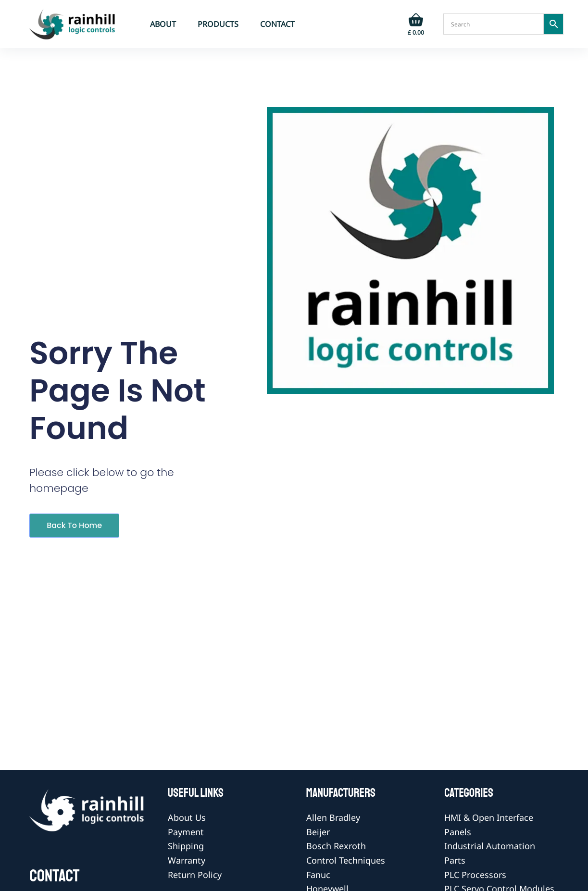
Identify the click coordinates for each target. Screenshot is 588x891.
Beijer (318, 832)
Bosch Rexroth (336, 846)
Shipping (186, 846)
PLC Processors (475, 875)
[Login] (386, 24)
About (163, 24)
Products (218, 24)
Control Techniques (346, 860)
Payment (186, 832)
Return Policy (195, 875)
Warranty (187, 860)
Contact (277, 24)
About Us (187, 817)
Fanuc (318, 875)
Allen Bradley (333, 817)
